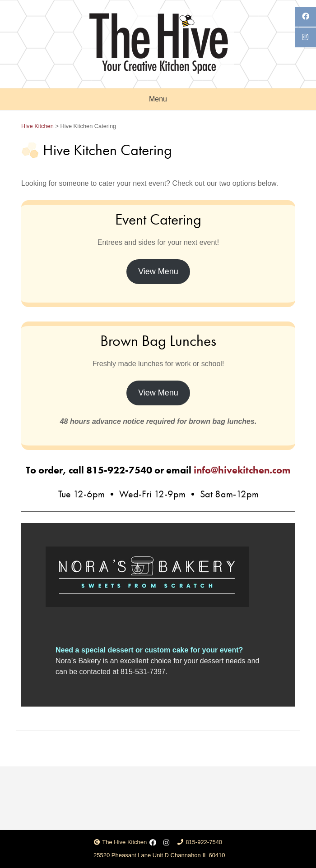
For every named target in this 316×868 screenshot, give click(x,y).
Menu (158, 99)
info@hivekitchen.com (242, 470)
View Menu (158, 271)
